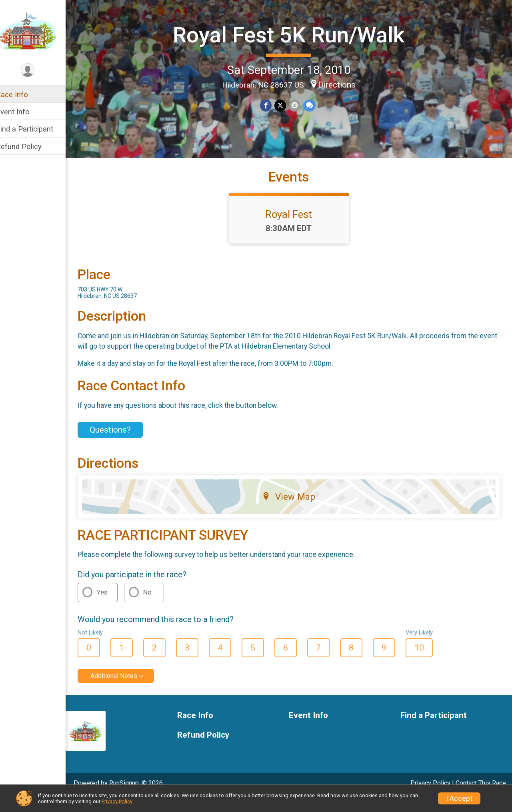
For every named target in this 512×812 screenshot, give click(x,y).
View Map (294, 511)
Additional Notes (124, 690)
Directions (342, 84)
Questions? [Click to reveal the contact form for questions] (121, 444)
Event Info (23, 112)
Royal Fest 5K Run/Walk (294, 35)
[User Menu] (38, 71)
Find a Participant (35, 129)
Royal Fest (294, 228)
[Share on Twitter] (285, 105)
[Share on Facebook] (271, 105)
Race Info (22, 95)
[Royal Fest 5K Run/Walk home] (38, 31)
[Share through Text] (314, 105)
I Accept (459, 798)
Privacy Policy (117, 801)
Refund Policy (29, 147)
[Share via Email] (299, 105)
